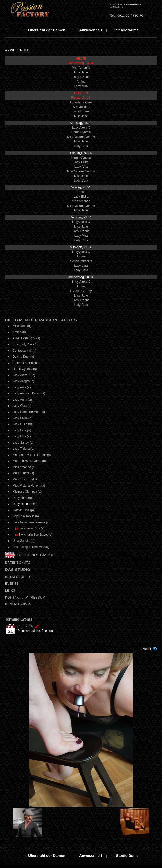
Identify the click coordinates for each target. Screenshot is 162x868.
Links (10, 591)
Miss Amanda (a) (24, 467)
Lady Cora (81, 146)
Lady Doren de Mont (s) (29, 412)
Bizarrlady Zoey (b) (26, 344)
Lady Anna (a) (22, 400)
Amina (81, 82)
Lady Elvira (81, 162)
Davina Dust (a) (23, 357)
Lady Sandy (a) (23, 443)
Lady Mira (81, 86)
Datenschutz (18, 563)
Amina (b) (19, 332)
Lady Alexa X (81, 128)
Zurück (147, 649)
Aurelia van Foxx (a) (26, 338)
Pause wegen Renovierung (31, 547)
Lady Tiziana (81, 77)
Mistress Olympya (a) (27, 492)
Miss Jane (81, 72)
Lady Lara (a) (22, 430)
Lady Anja (81, 167)
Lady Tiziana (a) (23, 449)
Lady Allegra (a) (23, 381)
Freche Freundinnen (26, 363)
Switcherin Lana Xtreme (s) (31, 522)
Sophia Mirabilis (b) (26, 516)
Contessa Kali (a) (24, 351)
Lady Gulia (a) (22, 424)
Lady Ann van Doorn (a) (29, 393)
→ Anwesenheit (88, 30)
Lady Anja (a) (22, 387)
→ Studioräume (125, 30)
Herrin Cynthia (81, 132)
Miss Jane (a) (22, 326)
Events (12, 584)
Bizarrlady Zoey (81, 102)
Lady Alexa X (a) (24, 375)
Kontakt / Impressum (25, 598)
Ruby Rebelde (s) (24, 504)
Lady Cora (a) (22, 406)
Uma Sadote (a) (23, 541)
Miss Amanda (81, 68)
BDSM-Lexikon (18, 604)
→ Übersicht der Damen (44, 30)
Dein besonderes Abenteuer (37, 631)
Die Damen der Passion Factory (42, 320)
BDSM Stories (18, 577)
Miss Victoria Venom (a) (29, 486)
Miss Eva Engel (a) (26, 479)
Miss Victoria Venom (81, 137)
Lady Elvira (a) (22, 418)
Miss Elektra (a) (23, 473)
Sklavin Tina (81, 107)
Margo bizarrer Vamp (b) (29, 461)
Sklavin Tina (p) (23, 510)
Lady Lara (81, 266)
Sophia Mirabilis (81, 261)
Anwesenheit (18, 50)
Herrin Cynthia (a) (25, 369)
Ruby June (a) (22, 498)
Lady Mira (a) (22, 436)
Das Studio (18, 570)
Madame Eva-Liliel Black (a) (32, 455)
